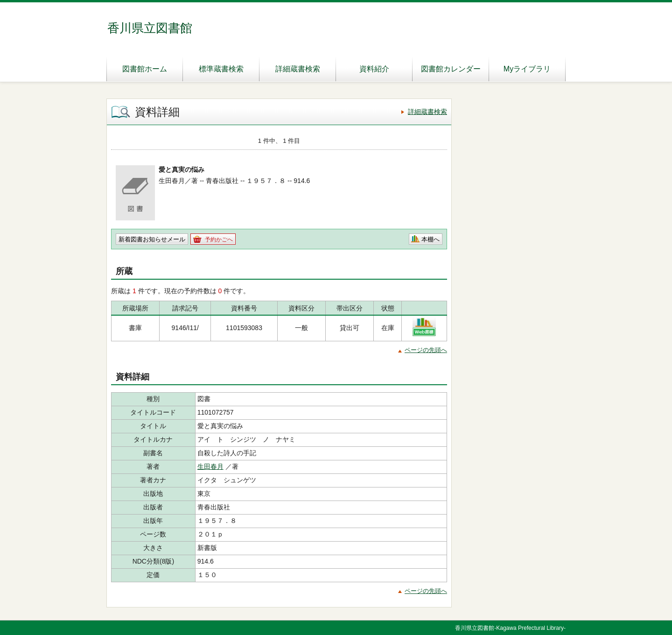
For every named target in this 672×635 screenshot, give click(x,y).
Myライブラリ (527, 69)
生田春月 (210, 466)
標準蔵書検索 (221, 69)
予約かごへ (219, 240)
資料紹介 (374, 69)
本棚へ (430, 239)
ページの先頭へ (426, 350)
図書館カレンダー (451, 69)
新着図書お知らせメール (152, 239)
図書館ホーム (145, 69)
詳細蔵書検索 (298, 69)
